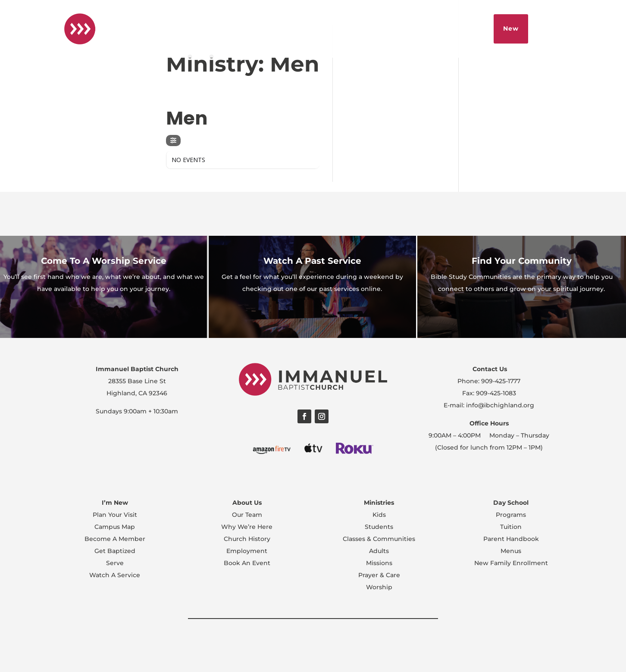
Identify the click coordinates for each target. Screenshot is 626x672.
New (511, 28)
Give (475, 28)
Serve (115, 563)
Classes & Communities (379, 539)
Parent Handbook (511, 539)
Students (379, 527)
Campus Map (115, 527)
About (352, 28)
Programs (511, 515)
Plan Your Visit (115, 515)
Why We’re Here (247, 527)
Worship (379, 587)
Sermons (440, 28)
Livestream (394, 28)
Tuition (511, 527)
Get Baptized (115, 551)
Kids (379, 515)
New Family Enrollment (511, 563)
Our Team (247, 515)
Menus (511, 551)
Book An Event (247, 563)
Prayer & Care (379, 575)
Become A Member (115, 539)
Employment (247, 551)
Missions (379, 563)
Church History (247, 539)
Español (316, 28)
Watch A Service (115, 575)
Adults (379, 551)
